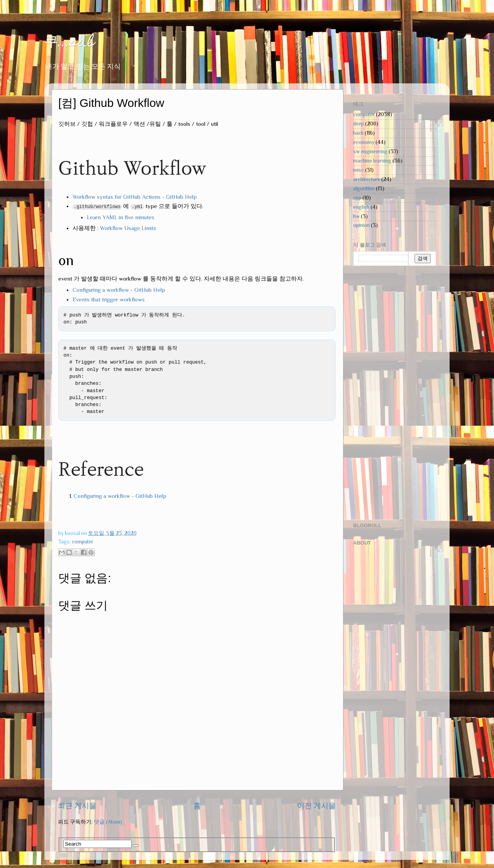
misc (359, 170)
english (361, 207)
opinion (361, 225)
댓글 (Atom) (108, 822)
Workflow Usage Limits (128, 228)
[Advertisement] (384, 393)
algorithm (364, 189)
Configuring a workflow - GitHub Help (119, 290)
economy (364, 142)
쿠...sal (69, 43)
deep (359, 124)
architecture (367, 179)
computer (83, 542)
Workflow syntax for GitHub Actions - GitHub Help (135, 197)
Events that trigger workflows (109, 299)
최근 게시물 (77, 806)
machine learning (372, 161)
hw (356, 216)
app (357, 198)
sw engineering (370, 151)
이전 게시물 (316, 806)
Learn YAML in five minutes (121, 217)
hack (358, 133)
